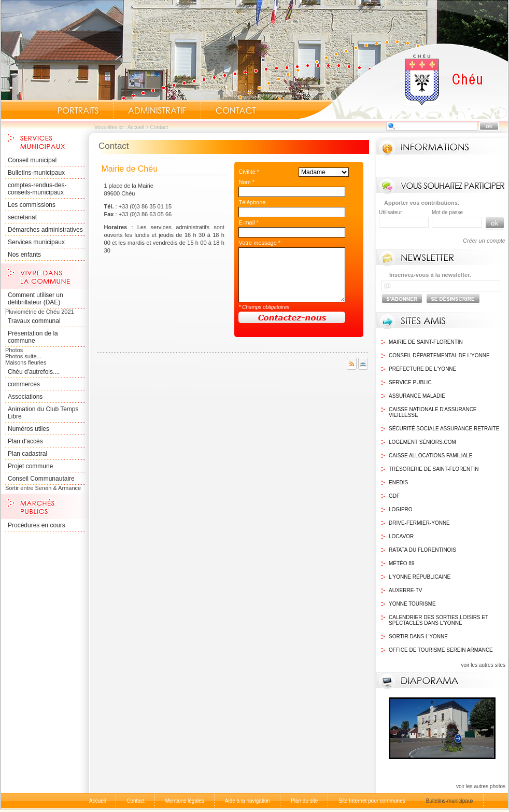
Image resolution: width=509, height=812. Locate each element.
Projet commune (30, 466)
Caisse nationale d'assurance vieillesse (433, 412)
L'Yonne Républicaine (420, 577)
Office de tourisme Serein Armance (441, 650)
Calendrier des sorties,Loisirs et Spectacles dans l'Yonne (439, 620)
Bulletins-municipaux (36, 173)
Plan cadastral (27, 454)
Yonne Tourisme (412, 604)
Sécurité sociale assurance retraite (444, 429)
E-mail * (249, 222)
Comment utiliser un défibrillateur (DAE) (36, 299)
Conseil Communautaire (41, 479)
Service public (410, 382)
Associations (25, 397)
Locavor (401, 536)
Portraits (78, 110)
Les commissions (32, 205)
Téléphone (252, 202)
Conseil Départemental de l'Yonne (439, 355)
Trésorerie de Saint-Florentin (434, 469)
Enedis (398, 482)
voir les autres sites (483, 665)
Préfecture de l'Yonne (422, 369)
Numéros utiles (29, 429)
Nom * (246, 182)
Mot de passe (447, 212)
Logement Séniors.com (422, 442)
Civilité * (249, 172)
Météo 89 (401, 563)
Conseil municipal (32, 160)
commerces (24, 384)
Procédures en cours (37, 525)
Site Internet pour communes (372, 801)
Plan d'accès (25, 441)
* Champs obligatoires (264, 307)
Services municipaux (36, 242)
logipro (401, 509)
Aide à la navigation (248, 801)
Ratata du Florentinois (422, 550)
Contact (236, 110)
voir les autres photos (481, 786)
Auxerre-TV (405, 590)
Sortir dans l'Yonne (418, 636)
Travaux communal (34, 321)
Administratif (157, 110)
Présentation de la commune (33, 337)
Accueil (402, 81)
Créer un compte (484, 241)
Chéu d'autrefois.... (34, 372)
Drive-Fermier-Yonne (419, 523)
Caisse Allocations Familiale (431, 456)
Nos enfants (24, 255)
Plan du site (304, 801)
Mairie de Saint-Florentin (426, 342)
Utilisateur (390, 212)
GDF (394, 496)
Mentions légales (185, 801)
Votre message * (259, 243)
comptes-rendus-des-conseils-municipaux (37, 189)
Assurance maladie (417, 396)
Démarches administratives (45, 230)
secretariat (22, 217)
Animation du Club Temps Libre (43, 413)
